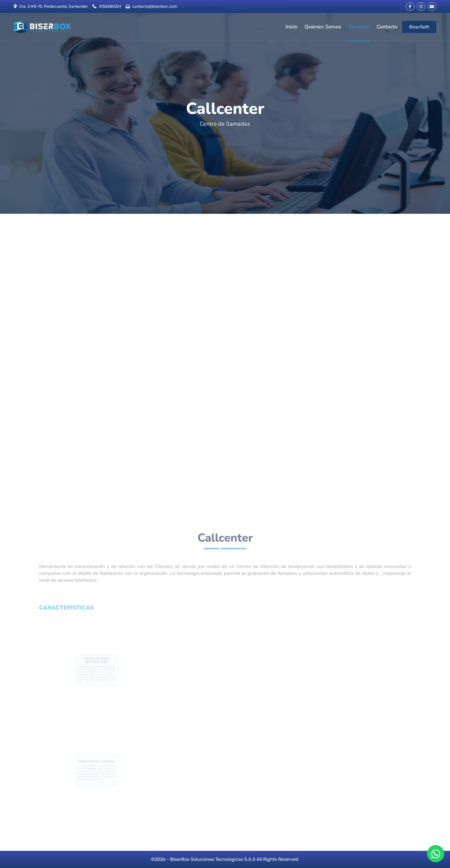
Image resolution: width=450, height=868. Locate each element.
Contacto (387, 27)
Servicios (359, 27)
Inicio (291, 27)
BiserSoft (419, 27)
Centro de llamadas (225, 124)
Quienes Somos (323, 27)
